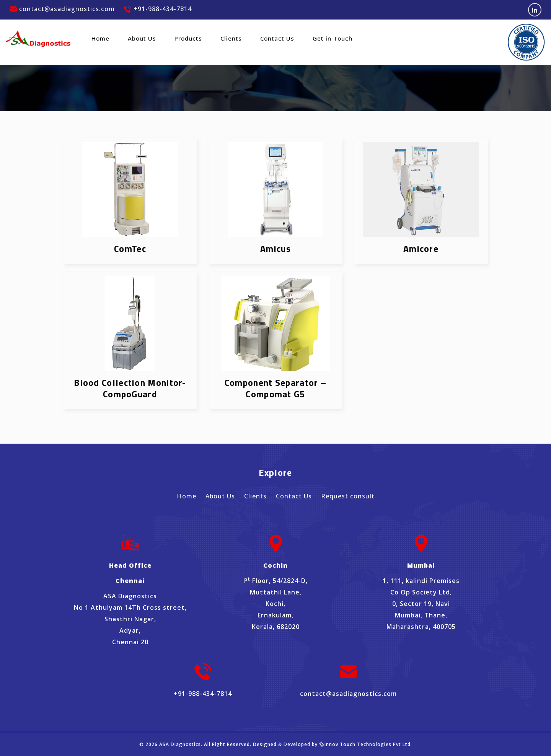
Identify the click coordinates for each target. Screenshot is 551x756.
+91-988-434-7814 (158, 9)
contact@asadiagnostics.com (62, 9)
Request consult (348, 496)
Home (100, 38)
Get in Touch (333, 38)
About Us (142, 38)
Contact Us (277, 38)
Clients (231, 38)
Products (188, 38)
